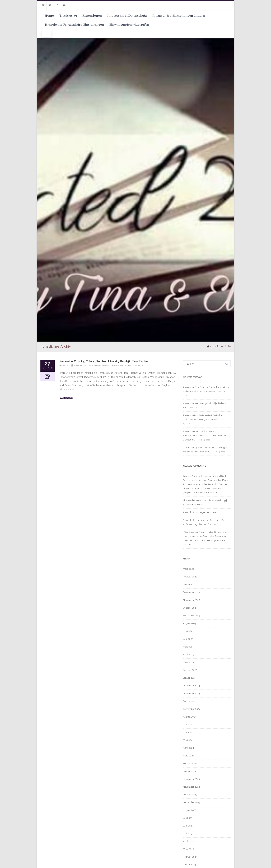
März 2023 (188, 849)
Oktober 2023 (190, 795)
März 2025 (188, 662)
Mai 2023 (188, 833)
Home (49, 16)
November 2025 (191, 600)
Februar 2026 (190, 577)
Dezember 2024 (191, 686)
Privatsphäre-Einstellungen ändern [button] (179, 16)
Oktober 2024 (190, 701)
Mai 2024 (188, 740)
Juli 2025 (188, 631)
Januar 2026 (190, 584)
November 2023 (191, 787)
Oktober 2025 (190, 608)
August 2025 (190, 623)
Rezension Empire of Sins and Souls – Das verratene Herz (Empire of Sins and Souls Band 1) (205, 488)
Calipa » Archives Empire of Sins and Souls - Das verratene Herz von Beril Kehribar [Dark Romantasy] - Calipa (206, 480)
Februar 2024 (190, 763)
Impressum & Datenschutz (127, 16)
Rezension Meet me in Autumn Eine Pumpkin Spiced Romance (205, 540)
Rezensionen (92, 16)
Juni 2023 (188, 826)
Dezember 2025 (191, 592)
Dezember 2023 (191, 779)
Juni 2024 (188, 732)
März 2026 (189, 569)
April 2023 (188, 841)
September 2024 (192, 709)
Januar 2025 (189, 678)
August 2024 (190, 717)
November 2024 (191, 693)
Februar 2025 (190, 670)
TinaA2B (187, 500)
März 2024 (189, 756)
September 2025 (192, 616)
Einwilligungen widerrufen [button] (129, 25)
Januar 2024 (190, 771)
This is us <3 (68, 16)
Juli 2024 (188, 725)
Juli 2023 (188, 818)
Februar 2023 (190, 857)
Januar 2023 (189, 865)
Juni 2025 (188, 639)
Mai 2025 (188, 647)
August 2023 (190, 810)
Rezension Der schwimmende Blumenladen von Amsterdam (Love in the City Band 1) (205, 436)
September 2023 (192, 802)
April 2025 (188, 655)
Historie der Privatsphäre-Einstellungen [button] (74, 25)
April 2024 (188, 748)
